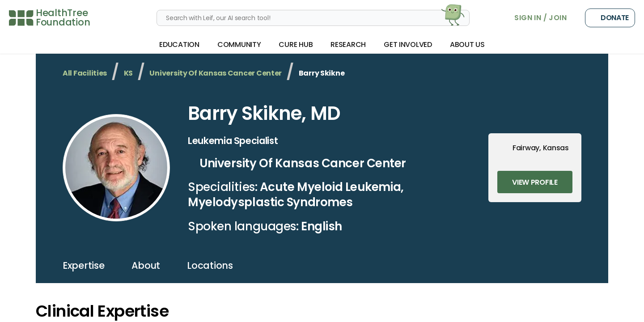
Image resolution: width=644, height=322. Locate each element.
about (146, 265)
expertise (84, 265)
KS (128, 73)
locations (210, 265)
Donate (610, 18)
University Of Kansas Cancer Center (216, 73)
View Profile (535, 182)
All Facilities (85, 73)
